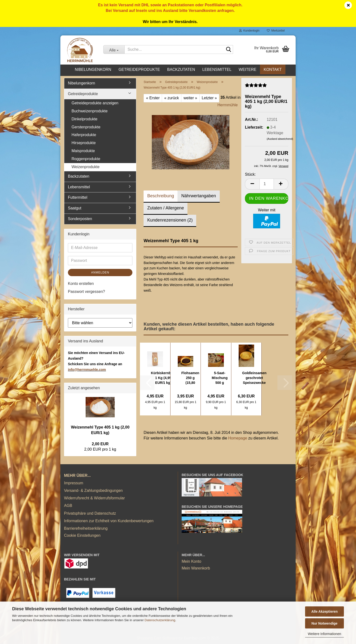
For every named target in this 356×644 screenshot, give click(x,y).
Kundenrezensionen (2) (170, 220)
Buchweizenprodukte (90, 111)
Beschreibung (161, 196)
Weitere (247, 70)
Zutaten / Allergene (166, 208)
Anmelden (100, 272)
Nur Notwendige (324, 623)
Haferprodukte (84, 135)
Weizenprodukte (85, 167)
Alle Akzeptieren (324, 611)
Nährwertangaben (198, 196)
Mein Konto (191, 561)
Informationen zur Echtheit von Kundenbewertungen (109, 521)
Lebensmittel (217, 70)
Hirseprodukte (84, 143)
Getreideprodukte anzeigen (95, 103)
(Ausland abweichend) (280, 139)
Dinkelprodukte (85, 119)
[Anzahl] (267, 184)
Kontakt (273, 70)
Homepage (238, 438)
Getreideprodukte (139, 70)
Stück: (250, 174)
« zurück (171, 98)
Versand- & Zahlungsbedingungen (93, 491)
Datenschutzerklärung (160, 620)
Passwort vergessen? (86, 292)
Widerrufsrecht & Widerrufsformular (94, 498)
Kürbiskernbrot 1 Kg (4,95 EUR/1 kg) (163, 378)
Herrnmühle (228, 105)
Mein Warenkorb (196, 568)
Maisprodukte (83, 151)
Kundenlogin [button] (249, 31)
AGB (68, 506)
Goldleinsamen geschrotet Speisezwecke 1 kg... (254, 378)
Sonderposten (80, 219)
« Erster (153, 98)
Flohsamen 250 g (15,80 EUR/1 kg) (190, 378)
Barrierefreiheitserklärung (86, 528)
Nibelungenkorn (93, 70)
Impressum (74, 483)
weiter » (190, 98)
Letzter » (209, 98)
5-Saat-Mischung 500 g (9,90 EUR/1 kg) (220, 378)
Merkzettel (276, 31)
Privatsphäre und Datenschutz (90, 513)
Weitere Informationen (324, 634)
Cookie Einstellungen (82, 535)
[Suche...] (114, 50)
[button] (252, 184)
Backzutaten (181, 70)
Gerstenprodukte (86, 127)
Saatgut (75, 208)
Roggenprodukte (86, 159)
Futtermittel (78, 197)
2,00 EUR (100, 444)
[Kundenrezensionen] (256, 87)
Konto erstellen (81, 284)
